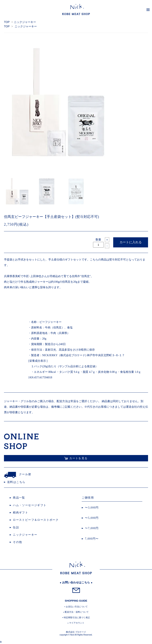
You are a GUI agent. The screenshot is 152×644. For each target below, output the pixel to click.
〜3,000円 (92, 508)
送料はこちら (16, 482)
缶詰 (16, 527)
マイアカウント (77, 623)
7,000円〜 (92, 539)
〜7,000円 (92, 528)
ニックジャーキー (25, 22)
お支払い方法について (77, 607)
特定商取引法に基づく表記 (77, 617)
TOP (7, 22)
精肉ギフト (20, 513)
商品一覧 (19, 498)
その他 (17, 542)
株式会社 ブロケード (76, 632)
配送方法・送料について (77, 612)
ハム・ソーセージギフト (30, 505)
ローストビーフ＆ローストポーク (36, 520)
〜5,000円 (92, 518)
